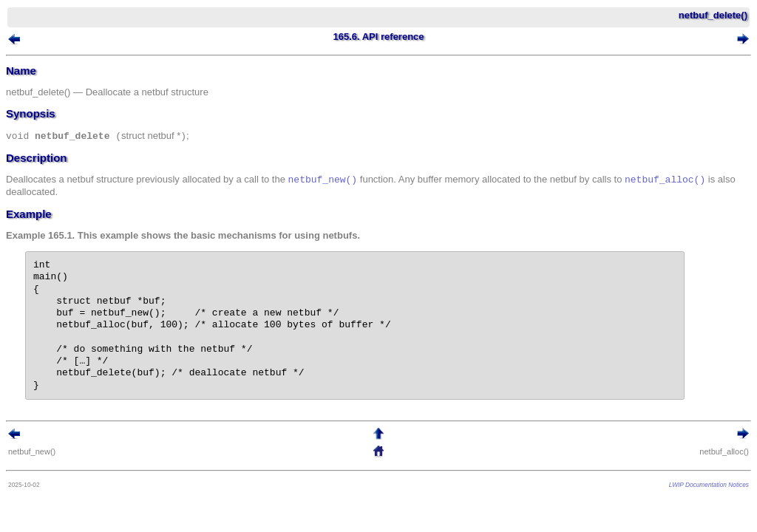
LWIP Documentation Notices (709, 485)
